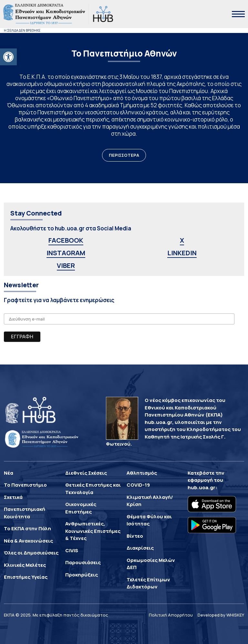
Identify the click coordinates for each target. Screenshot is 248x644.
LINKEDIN (182, 253)
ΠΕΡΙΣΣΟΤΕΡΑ (124, 155)
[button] (8, 57)
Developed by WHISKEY (221, 615)
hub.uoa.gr (201, 487)
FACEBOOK (66, 240)
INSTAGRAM (66, 253)
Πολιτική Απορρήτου (171, 615)
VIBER (66, 265)
